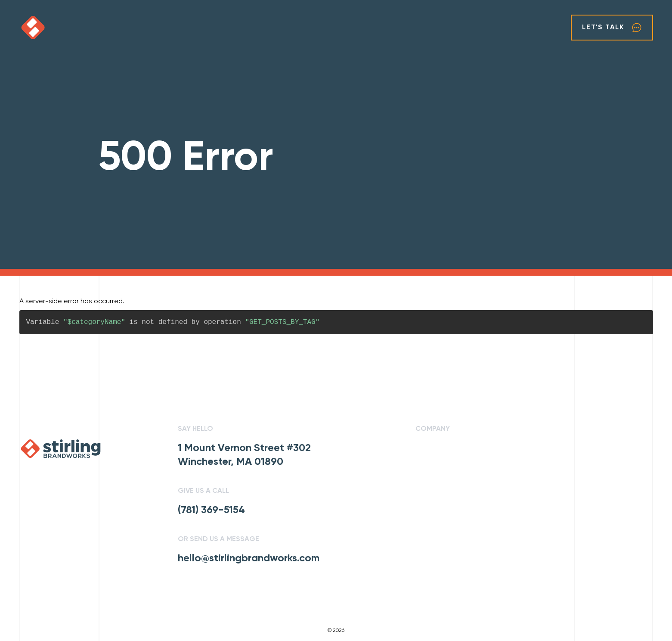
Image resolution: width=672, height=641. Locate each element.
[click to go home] (59, 28)
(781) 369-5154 (211, 510)
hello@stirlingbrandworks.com (249, 558)
